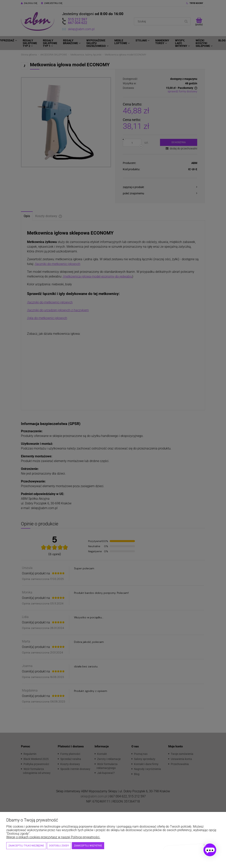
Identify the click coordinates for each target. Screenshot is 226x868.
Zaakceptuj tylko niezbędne (26, 846)
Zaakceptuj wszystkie (88, 846)
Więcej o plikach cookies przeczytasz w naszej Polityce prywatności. (53, 837)
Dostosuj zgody (59, 846)
